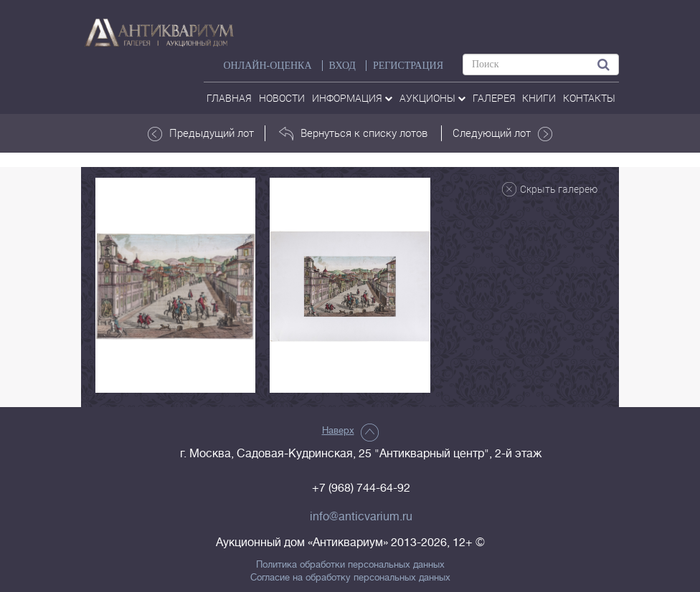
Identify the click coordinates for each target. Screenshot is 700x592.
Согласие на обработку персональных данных (350, 578)
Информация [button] (352, 98)
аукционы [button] (432, 98)
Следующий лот (502, 133)
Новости (282, 98)
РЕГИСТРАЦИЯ (408, 66)
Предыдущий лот (201, 133)
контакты (589, 98)
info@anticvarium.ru (361, 517)
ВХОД (342, 66)
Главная (229, 98)
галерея (494, 98)
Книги (539, 98)
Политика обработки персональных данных (350, 565)
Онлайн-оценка (267, 66)
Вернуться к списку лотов (353, 133)
